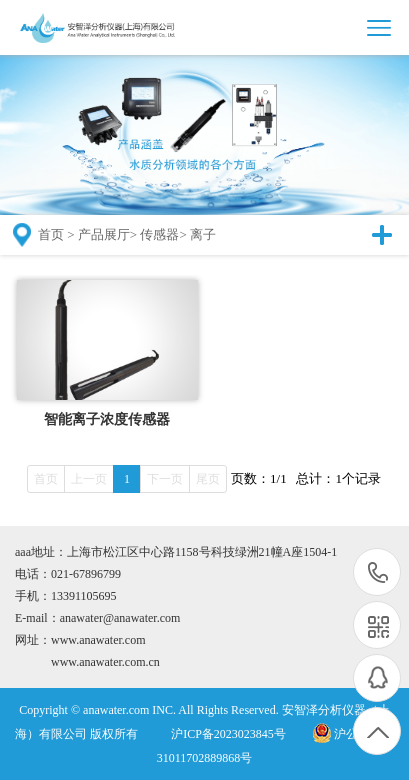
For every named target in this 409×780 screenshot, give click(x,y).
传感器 (159, 234)
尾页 (208, 479)
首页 (51, 234)
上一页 (89, 479)
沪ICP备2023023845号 (228, 734)
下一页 (165, 479)
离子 (203, 234)
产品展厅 (104, 234)
